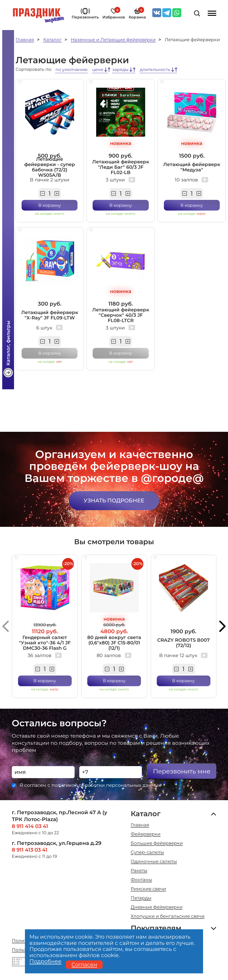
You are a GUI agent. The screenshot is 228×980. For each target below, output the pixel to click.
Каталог (52, 40)
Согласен (84, 965)
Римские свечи (148, 889)
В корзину (50, 205)
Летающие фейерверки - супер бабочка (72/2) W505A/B (50, 167)
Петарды (141, 898)
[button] (6, 626)
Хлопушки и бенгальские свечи (168, 916)
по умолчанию (71, 70)
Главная (25, 40)
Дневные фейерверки (157, 907)
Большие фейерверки (157, 843)
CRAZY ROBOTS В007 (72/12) (183, 643)
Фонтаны (141, 880)
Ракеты (139, 870)
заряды (120, 70)
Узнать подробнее (114, 500)
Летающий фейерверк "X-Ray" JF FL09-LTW (50, 315)
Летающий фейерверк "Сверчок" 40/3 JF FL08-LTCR (121, 315)
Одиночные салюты (154, 861)
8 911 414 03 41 (30, 826)
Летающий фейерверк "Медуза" (192, 167)
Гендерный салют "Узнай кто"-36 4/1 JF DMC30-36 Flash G (45, 643)
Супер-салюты (147, 852)
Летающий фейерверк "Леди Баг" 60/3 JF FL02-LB (121, 167)
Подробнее (45, 962)
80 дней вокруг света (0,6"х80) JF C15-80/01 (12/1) (114, 643)
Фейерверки (146, 834)
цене (98, 70)
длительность (155, 70)
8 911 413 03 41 (30, 850)
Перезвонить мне (182, 771)
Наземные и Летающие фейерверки (113, 40)
